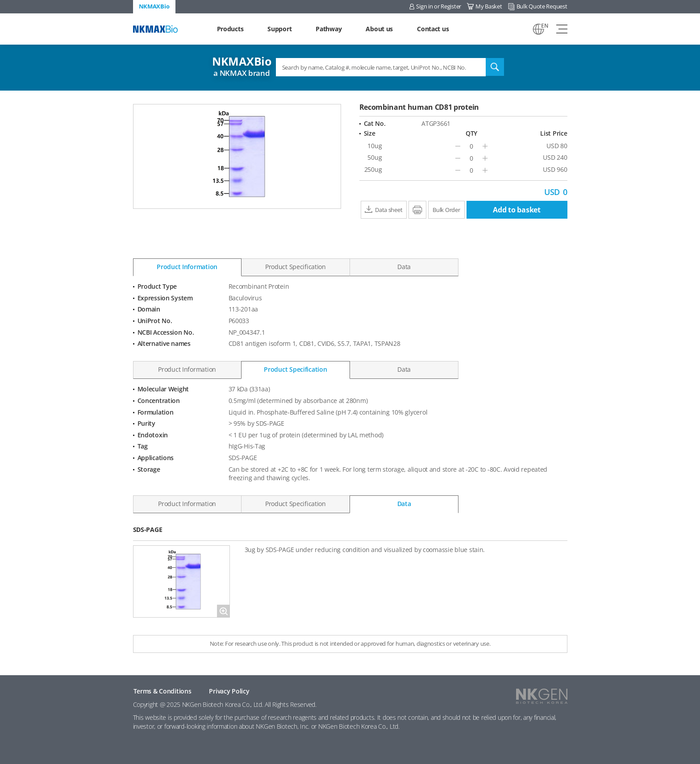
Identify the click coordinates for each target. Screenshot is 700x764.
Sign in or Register (439, 6)
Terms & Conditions (162, 691)
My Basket (489, 6)
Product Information (187, 267)
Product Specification (296, 267)
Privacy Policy (229, 691)
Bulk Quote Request (542, 6)
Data (404, 267)
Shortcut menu (0, 0)
